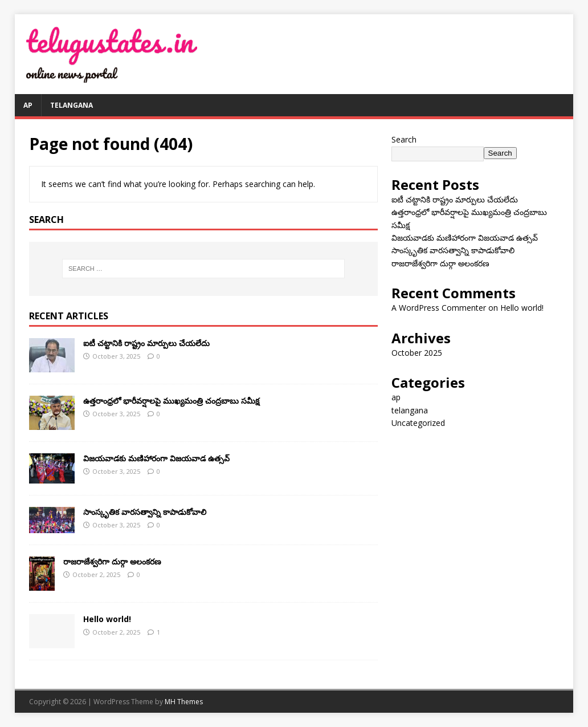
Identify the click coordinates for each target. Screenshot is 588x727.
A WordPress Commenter (439, 308)
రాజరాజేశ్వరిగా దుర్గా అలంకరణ (112, 561)
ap (28, 105)
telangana (72, 105)
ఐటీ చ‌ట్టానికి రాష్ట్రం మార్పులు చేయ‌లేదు (146, 343)
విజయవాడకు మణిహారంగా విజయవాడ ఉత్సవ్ (156, 458)
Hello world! (107, 619)
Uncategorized (418, 423)
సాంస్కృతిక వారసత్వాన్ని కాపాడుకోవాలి (145, 512)
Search (404, 139)
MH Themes (184, 702)
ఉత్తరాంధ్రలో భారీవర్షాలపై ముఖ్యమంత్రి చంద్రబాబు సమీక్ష (171, 401)
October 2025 (417, 353)
